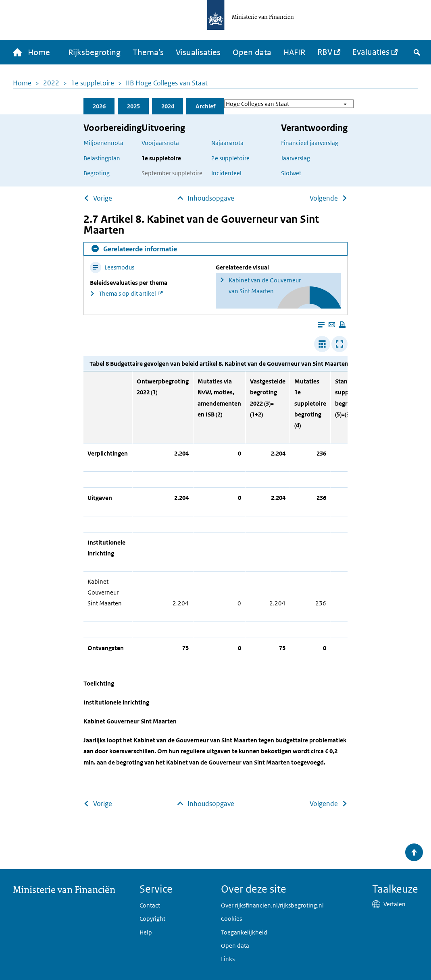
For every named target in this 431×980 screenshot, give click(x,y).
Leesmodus (112, 267)
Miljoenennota (103, 143)
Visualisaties (198, 52)
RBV (325, 52)
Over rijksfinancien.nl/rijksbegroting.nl (272, 905)
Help (146, 932)
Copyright (152, 919)
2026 (99, 106)
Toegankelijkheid (244, 932)
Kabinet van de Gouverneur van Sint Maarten (265, 286)
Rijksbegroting (94, 52)
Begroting (97, 173)
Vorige (103, 198)
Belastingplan (102, 158)
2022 (51, 83)
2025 (133, 106)
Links (228, 959)
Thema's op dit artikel (127, 293)
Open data (252, 52)
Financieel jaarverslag (310, 143)
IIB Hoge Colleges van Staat (167, 83)
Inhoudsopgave (211, 198)
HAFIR (294, 52)
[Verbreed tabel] (322, 344)
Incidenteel (226, 173)
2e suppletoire (230, 158)
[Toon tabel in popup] (339, 344)
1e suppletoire (93, 83)
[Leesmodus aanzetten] (321, 325)
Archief (205, 106)
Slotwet (291, 173)
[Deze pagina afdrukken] (342, 325)
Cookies (231, 919)
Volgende (324, 198)
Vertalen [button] (395, 904)
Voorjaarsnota (160, 143)
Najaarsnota (227, 143)
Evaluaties (371, 52)
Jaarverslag (296, 158)
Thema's (148, 52)
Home (22, 83)
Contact (150, 905)
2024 (168, 106)
